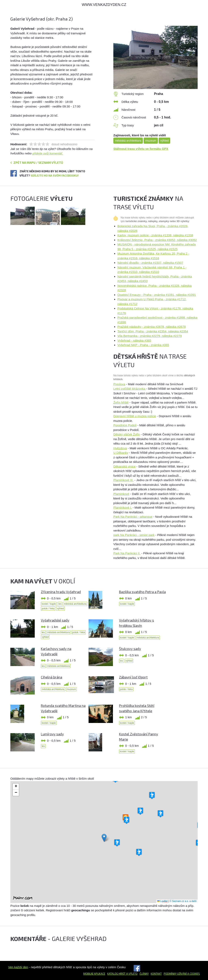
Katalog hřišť (116, 974)
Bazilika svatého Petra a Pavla (142, 592)
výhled (164, 141)
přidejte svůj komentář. (48, 153)
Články (144, 974)
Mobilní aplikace (94, 974)
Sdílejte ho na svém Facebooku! (55, 175)
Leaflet (162, 901)
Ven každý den (18, 967)
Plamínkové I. (123, 507)
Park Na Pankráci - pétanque (133, 517)
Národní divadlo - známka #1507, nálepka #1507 (150, 263)
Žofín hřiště (121, 402)
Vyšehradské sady (55, 620)
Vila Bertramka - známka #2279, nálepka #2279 (150, 336)
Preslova (119, 384)
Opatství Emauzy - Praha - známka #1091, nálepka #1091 (157, 295)
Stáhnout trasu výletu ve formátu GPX (141, 149)
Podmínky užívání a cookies (182, 974)
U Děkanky (121, 453)
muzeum (151, 141)
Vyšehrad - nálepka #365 (134, 340)
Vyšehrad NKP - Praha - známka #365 (143, 345)
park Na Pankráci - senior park (134, 535)
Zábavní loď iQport (133, 677)
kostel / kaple (49, 604)
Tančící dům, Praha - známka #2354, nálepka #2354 (153, 331)
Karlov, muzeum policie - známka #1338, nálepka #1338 (155, 235)
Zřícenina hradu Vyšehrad (61, 592)
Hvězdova (120, 448)
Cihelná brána (51, 677)
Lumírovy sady (52, 734)
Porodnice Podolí (125, 425)
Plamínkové (121, 494)
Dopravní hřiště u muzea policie (135, 416)
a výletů (132, 974)
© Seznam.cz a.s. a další (183, 901)
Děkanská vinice (124, 466)
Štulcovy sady (130, 649)
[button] (104, 838)
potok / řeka (48, 609)
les (60, 604)
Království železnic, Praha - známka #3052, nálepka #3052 (157, 240)
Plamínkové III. (123, 480)
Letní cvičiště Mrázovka (130, 389)
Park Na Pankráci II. (127, 553)
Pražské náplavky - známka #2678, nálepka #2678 (152, 327)
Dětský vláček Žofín (127, 434)
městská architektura (128, 141)
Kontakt (156, 974)
